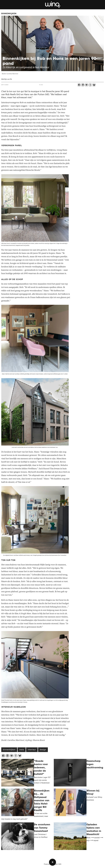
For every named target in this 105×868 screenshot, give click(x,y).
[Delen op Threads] (90, 85)
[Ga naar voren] (52, 5)
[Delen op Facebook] (79, 85)
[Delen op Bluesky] (94, 85)
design (43, 750)
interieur (32, 750)
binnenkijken (9, 750)
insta (22, 750)
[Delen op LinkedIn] (83, 85)
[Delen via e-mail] (86, 85)
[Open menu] (52, 862)
